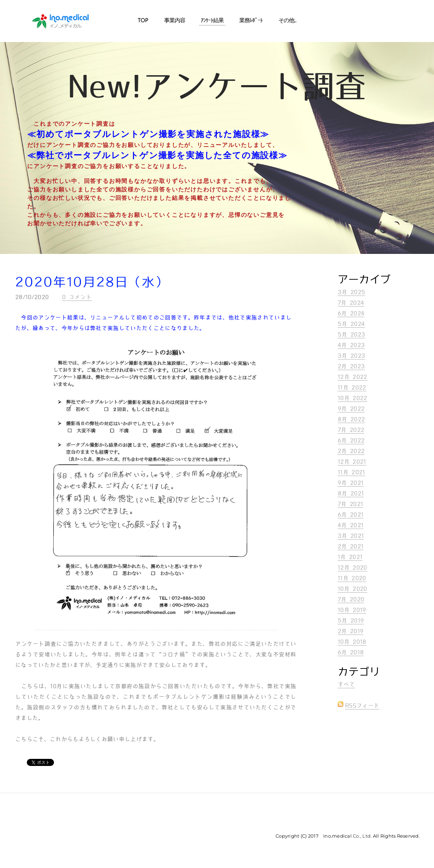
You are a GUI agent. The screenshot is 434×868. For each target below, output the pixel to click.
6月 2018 (351, 652)
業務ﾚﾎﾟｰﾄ (251, 21)
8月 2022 (351, 419)
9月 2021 (351, 483)
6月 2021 (351, 515)
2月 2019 (351, 631)
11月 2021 (351, 472)
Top (143, 21)
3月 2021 (351, 536)
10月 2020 (352, 589)
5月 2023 (351, 335)
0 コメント (77, 297)
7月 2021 (350, 504)
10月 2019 (352, 610)
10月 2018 (352, 642)
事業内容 (175, 21)
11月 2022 (352, 388)
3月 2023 (351, 356)
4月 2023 (351, 345)
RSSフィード (362, 706)
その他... (287, 21)
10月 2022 (352, 398)
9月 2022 (351, 409)
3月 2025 (351, 292)
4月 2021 (351, 525)
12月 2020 (352, 568)
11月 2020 (352, 578)
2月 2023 (351, 366)
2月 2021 (351, 546)
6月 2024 (351, 313)
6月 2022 (351, 441)
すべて (346, 685)
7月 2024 (351, 303)
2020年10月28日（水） (92, 282)
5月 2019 (351, 621)
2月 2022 (351, 451)
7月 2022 (351, 430)
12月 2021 (352, 462)
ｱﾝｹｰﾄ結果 (212, 21)
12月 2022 (352, 377)
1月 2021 (350, 557)
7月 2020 (351, 599)
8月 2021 (351, 494)
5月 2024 (351, 324)
